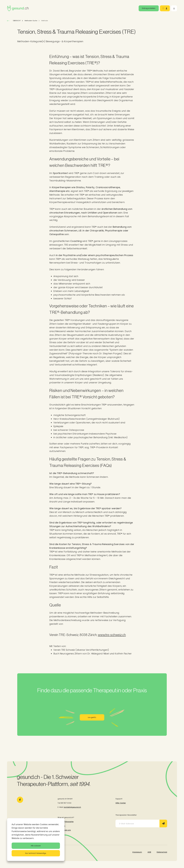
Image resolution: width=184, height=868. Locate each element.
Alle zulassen (36, 846)
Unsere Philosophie (66, 822)
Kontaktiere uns (64, 830)
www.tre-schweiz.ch (112, 635)
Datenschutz (162, 852)
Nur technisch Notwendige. (36, 853)
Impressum (137, 852)
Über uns (61, 826)
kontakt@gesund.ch (72, 807)
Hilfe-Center (121, 803)
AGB (149, 852)
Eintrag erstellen (149, 8)
